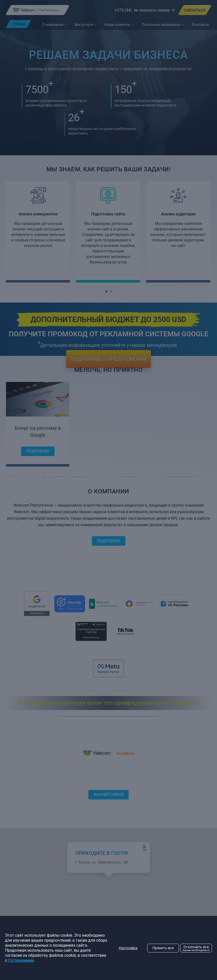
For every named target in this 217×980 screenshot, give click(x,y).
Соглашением (21, 960)
